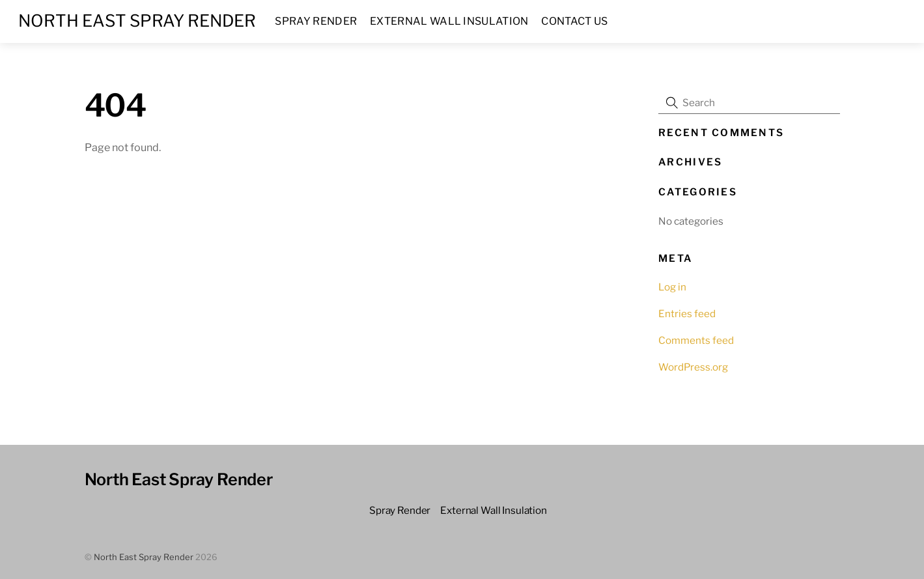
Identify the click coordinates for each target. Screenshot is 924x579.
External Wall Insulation (449, 21)
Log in (672, 287)
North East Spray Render (144, 557)
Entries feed (687, 314)
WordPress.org (693, 367)
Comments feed (696, 340)
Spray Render (316, 21)
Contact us (574, 21)
